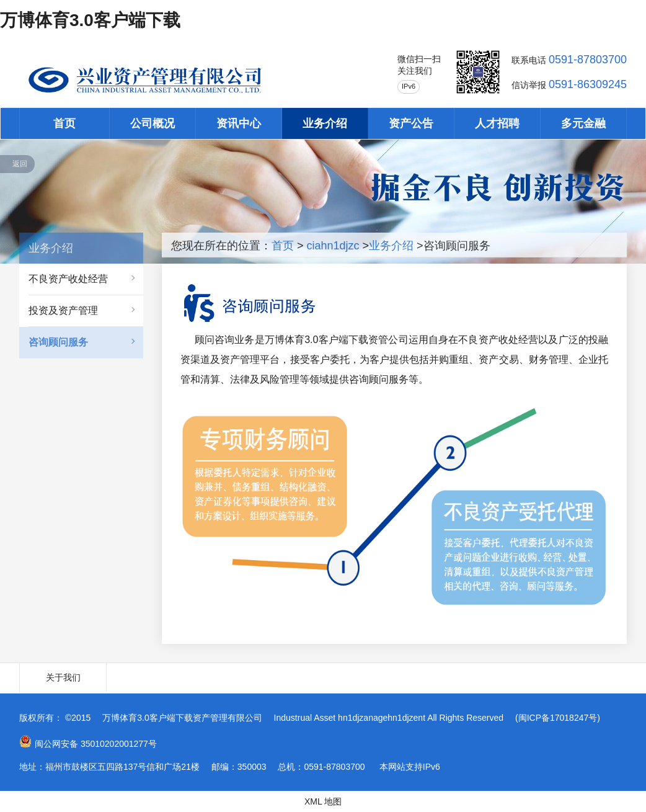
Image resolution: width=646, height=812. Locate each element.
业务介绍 (325, 123)
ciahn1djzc (333, 246)
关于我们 (63, 677)
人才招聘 (497, 123)
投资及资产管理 (63, 310)
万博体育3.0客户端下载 (90, 20)
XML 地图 (323, 801)
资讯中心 (239, 123)
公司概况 (153, 123)
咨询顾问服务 (58, 342)
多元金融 (583, 123)
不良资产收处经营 (68, 279)
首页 (64, 123)
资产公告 (411, 123)
